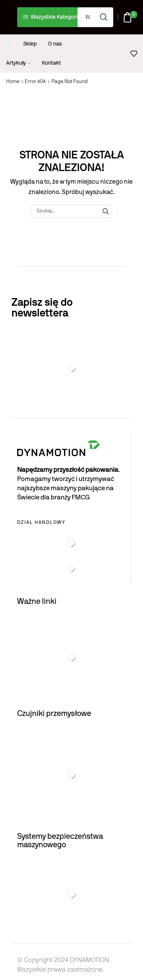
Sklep (30, 44)
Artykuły (18, 63)
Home (13, 82)
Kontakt (51, 63)
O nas (55, 44)
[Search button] (103, 17)
